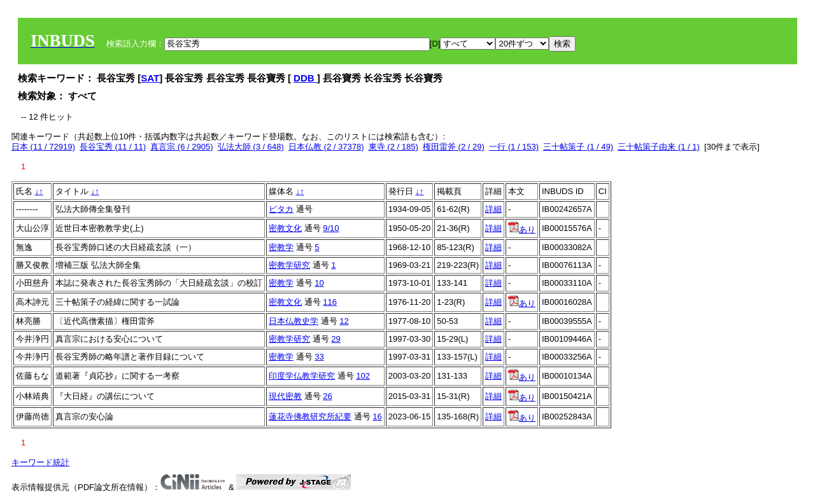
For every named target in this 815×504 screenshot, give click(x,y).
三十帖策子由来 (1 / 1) (659, 147)
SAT (150, 78)
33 (319, 357)
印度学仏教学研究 (302, 376)
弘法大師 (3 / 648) (251, 147)
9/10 (331, 228)
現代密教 (285, 396)
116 (330, 302)
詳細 (493, 209)
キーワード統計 (40, 462)
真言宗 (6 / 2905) (181, 147)
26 (327, 396)
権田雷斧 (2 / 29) (454, 147)
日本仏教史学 (294, 321)
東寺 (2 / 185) (393, 147)
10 (319, 283)
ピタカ (281, 209)
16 (377, 416)
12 (344, 321)
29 (336, 339)
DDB (305, 78)
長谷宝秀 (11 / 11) (113, 147)
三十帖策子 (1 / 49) (578, 147)
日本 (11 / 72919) (43, 147)
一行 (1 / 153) (514, 147)
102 (363, 376)
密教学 (281, 247)
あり (522, 229)
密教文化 (285, 228)
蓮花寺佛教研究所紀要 (310, 416)
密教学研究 (289, 265)
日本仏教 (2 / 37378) (326, 147)
